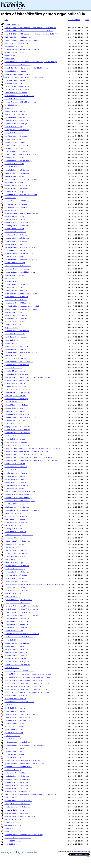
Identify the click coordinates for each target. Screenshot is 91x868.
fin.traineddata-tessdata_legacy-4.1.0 (22, 260)
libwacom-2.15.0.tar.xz (15, 411)
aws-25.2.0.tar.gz (12, 105)
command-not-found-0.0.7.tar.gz (18, 173)
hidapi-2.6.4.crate (13, 325)
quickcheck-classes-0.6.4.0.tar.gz (20, 637)
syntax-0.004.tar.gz (13, 751)
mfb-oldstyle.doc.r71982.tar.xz (18, 445)
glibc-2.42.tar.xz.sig (14, 287)
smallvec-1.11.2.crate (14, 726)
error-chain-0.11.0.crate (16, 241)
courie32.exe (10, 198)
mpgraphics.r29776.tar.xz (16, 482)
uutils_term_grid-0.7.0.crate (18, 807)
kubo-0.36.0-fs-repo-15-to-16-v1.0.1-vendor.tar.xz (27, 377)
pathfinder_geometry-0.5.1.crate (19, 535)
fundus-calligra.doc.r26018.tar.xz (20, 272)
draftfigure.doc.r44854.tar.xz (18, 226)
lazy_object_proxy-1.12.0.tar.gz (19, 389)
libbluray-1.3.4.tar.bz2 (15, 396)
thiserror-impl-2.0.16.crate (17, 779)
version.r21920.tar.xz (14, 810)
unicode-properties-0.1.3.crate (18, 801)
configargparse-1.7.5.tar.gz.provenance (22, 179)
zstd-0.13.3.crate (12, 844)
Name (6, 20)
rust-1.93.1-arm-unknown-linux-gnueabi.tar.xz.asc (27, 692)
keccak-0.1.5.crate (13, 355)
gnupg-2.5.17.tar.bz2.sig (16, 300)
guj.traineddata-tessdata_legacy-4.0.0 (22, 306)
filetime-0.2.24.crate (14, 257)
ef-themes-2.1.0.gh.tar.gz (16, 235)
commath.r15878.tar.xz (14, 176)
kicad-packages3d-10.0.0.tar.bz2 (19, 362)
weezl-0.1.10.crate (13, 819)
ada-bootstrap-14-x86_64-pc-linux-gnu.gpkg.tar (25, 77)
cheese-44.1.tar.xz (13, 139)
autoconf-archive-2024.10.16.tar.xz (20, 102)
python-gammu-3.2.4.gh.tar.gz (18, 612)
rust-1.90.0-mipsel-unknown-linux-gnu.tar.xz (25, 686)
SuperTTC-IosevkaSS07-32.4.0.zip (19, 74)
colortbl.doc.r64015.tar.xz (17, 170)
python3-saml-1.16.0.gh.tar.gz (18, 621)
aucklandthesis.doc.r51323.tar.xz (19, 96)
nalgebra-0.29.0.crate (14, 488)
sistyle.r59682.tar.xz (14, 723)
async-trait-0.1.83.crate (16, 93)
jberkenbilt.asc (12, 343)
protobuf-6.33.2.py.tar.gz (16, 581)
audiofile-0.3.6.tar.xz (15, 99)
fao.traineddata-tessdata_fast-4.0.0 (21, 247)
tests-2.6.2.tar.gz (13, 770)
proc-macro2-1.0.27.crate (16, 575)
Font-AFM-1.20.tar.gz (14, 46)
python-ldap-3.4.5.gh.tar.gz (17, 618)
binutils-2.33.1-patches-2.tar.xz (19, 120)
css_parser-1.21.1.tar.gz (16, 204)
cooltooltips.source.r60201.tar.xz (20, 188)
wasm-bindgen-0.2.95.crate (16, 813)
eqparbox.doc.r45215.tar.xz (17, 238)
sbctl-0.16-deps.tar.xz (15, 708)
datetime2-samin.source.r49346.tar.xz (21, 213)
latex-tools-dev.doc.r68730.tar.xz (20, 380)
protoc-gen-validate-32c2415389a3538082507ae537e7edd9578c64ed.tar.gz (36, 584)
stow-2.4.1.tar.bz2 (13, 739)
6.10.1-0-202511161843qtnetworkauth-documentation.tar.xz (30, 28)
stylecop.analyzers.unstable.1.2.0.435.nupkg (25, 745)
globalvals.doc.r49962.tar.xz (18, 291)
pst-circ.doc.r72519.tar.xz (17, 587)
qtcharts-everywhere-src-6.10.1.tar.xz (22, 634)
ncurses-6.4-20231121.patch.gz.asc (20, 501)
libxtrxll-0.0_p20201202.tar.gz (18, 414)
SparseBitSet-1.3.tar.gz (15, 71)
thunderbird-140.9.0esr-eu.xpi (18, 785)
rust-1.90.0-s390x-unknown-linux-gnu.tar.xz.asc (26, 689)
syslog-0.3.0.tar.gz (13, 757)
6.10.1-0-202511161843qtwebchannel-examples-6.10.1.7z (29, 31)
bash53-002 (9, 108)
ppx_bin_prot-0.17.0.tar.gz (17, 566)
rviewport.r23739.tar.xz (15, 699)
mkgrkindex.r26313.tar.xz (16, 473)
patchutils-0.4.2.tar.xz (15, 532)
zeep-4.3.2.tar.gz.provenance (18, 838)
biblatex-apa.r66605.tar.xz (17, 117)
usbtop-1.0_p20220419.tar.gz (17, 804)
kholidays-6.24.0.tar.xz (15, 359)
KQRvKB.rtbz (10, 56)
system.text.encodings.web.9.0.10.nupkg (22, 760)
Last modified (74, 20)
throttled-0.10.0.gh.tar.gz (17, 782)
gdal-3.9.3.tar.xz (12, 278)
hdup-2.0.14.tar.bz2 (13, 312)
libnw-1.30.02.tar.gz (14, 402)
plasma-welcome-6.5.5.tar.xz (17, 556)
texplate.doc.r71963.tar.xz (17, 776)
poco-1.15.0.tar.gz (13, 560)
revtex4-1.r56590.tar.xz (15, 658)
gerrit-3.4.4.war (12, 281)
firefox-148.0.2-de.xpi (15, 263)
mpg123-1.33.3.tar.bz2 (14, 479)
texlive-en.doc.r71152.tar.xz (18, 773)
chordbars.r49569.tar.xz (15, 142)
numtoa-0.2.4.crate (13, 513)
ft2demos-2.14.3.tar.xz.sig (17, 269)
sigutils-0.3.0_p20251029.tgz (18, 717)
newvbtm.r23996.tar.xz (14, 504)
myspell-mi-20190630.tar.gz (17, 485)
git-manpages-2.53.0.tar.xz (17, 284)
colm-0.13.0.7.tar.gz (14, 167)
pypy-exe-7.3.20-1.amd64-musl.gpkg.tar (22, 606)
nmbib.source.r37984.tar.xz (17, 507)
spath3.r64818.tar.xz (14, 730)
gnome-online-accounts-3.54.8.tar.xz (21, 294)
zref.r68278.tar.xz (13, 841)
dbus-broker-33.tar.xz (14, 216)
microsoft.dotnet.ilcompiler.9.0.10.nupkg (23, 454)
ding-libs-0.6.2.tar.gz (15, 219)
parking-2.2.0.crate (13, 529)
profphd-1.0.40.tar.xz (14, 578)
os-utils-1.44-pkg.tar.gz (16, 522)
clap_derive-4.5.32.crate (16, 151)
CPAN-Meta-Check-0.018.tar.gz (18, 37)
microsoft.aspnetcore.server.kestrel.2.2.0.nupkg (26, 451)
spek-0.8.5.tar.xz (12, 736)
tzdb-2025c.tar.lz (12, 798)
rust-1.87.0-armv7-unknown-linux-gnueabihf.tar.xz (27, 683)
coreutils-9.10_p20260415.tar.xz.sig (21, 195)
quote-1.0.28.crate (13, 640)
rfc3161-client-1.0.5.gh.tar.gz (18, 662)
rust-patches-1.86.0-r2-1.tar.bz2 (19, 696)
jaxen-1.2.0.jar (12, 340)
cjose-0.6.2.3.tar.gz (14, 148)
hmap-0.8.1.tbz (11, 328)
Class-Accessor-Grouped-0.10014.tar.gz (22, 40)
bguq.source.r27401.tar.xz (16, 114)
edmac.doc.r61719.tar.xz (15, 232)
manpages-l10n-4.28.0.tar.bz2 (18, 427)
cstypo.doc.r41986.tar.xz (16, 207)
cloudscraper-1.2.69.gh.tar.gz (18, 161)
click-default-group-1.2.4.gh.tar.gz (21, 154)
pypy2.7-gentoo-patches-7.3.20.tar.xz (21, 609)
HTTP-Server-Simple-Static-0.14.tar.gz (22, 49)
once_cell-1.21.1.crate (15, 519)
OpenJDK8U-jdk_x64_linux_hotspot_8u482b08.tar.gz (26, 68)
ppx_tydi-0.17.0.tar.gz (15, 569)
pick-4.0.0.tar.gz (12, 547)
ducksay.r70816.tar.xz (14, 229)
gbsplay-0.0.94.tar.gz (14, 275)
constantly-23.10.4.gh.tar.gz (18, 185)
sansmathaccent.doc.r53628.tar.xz (19, 702)
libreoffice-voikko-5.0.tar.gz (18, 405)
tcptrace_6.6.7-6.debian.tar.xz (18, 767)
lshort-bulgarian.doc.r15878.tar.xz (20, 417)
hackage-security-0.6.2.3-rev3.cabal (21, 309)
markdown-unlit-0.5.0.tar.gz (17, 430)
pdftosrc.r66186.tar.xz (15, 538)
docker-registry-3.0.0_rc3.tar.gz (19, 223)
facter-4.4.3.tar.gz (13, 244)
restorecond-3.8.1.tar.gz (16, 655)
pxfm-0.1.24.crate (12, 597)
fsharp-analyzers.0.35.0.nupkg (18, 266)
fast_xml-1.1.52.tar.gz (15, 250)
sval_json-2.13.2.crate (15, 748)
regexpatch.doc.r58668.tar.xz (18, 652)
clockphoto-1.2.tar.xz (14, 158)
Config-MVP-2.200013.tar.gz (17, 43)
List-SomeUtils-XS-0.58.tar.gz (18, 65)
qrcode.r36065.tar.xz (14, 631)
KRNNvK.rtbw (10, 59)
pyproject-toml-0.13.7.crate (17, 603)
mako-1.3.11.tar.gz (13, 423)
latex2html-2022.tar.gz (15, 383)
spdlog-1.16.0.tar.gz (14, 733)
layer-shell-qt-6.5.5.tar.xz (17, 386)
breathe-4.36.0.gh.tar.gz (16, 124)
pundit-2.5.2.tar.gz (13, 594)
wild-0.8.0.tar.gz (12, 822)
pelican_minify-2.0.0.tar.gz (17, 541)
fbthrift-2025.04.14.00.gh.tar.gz (19, 253)
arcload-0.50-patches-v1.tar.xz (18, 86)
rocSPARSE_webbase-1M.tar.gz (17, 665)
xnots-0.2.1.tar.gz (13, 832)
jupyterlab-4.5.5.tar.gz (15, 349)
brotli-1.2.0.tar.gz (13, 127)
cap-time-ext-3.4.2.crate (16, 136)
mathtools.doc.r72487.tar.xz (17, 433)
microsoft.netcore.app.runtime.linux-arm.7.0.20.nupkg (29, 457)
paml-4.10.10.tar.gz (13, 526)
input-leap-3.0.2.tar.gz (15, 337)
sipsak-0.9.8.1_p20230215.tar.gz (19, 720)
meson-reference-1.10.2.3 (16, 442)
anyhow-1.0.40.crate (13, 83)
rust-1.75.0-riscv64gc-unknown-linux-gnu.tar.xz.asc (28, 674)
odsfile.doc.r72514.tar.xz (16, 516)
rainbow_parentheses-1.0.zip (17, 643)
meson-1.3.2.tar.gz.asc (15, 439)
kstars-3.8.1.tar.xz (13, 368)
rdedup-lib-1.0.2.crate (15, 646)
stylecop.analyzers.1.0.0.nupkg (18, 742)
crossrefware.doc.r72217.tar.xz (18, 201)
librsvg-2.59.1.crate (14, 408)
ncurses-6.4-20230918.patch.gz (18, 495)
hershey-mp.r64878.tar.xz (16, 318)
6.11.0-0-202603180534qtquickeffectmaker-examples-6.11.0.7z (31, 34)
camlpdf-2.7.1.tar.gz (14, 133)
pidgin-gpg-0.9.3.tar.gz (15, 550)
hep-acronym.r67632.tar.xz (16, 315)
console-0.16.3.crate (14, 182)
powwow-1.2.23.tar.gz (14, 563)
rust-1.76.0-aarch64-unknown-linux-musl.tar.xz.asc (27, 677)
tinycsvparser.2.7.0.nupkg (16, 788)
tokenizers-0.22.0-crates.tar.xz (19, 791)
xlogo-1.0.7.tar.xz (13, 829)
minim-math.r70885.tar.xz (16, 467)
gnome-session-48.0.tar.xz (16, 297)
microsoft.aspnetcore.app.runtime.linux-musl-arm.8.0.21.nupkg (32, 448)
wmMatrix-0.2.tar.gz (13, 825)
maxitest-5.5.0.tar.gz (14, 436)
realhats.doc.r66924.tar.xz (17, 649)
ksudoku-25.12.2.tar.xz (15, 371)
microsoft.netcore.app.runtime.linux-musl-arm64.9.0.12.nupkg (32, 461)
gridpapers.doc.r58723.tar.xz (18, 303)
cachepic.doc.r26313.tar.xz (17, 130)
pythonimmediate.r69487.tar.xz (18, 624)
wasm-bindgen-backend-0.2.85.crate (20, 816)
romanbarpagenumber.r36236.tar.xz (19, 671)
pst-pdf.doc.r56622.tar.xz (16, 590)
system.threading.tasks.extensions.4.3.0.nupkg (25, 764)
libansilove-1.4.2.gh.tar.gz (17, 393)
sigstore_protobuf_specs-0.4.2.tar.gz (21, 714)
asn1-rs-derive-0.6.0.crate (17, 90)
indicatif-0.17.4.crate (15, 334)
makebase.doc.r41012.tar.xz (17, 420)
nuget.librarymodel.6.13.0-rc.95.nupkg (22, 510)
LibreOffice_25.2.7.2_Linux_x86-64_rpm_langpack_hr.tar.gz (31, 62)
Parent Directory (12, 25)
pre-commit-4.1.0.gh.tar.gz (17, 572)
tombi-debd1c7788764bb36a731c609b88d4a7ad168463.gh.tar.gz (31, 795)
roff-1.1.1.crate (12, 668)
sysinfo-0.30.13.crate (14, 754)
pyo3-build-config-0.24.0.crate (18, 600)
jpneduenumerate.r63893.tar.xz (18, 346)
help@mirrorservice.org (82, 852)
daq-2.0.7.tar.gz (12, 210)
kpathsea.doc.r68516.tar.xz (17, 365)
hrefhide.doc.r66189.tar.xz (17, 331)
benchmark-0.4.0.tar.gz (15, 111)
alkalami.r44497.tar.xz (15, 80)
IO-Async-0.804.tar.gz (14, 52)
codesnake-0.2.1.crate (14, 164)
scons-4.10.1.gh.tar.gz (15, 711)
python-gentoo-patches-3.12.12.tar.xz (21, 615)
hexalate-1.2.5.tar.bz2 (15, 321)
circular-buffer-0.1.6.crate (17, 145)
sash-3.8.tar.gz (12, 705)
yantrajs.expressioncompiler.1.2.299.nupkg (24, 835)
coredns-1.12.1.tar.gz (14, 192)
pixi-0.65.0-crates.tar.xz (16, 553)
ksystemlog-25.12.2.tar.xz (16, 374)
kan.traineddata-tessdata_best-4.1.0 (21, 352)
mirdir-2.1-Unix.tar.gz (15, 470)
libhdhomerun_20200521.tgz (16, 399)
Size (87, 20)
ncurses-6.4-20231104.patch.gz (18, 498)
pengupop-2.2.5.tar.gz (14, 544)
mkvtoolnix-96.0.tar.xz (15, 476)
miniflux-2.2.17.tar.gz (15, 464)
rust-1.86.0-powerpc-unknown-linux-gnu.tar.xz (25, 680)
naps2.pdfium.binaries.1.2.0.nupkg (20, 491)
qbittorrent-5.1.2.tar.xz (16, 628)
